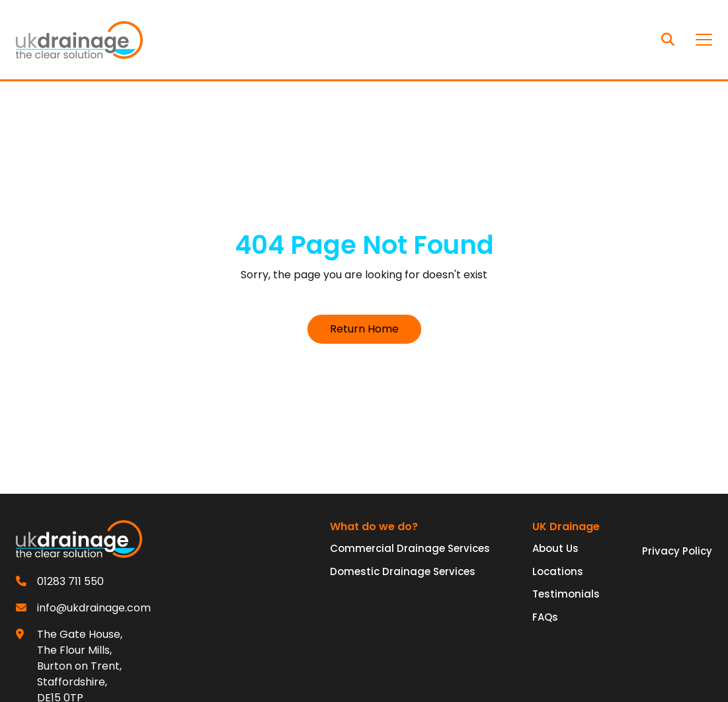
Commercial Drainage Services (410, 548)
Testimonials (566, 594)
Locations (558, 571)
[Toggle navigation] (704, 40)
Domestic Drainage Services (403, 571)
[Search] (668, 40)
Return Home (364, 329)
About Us (555, 548)
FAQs (545, 617)
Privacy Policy (677, 551)
